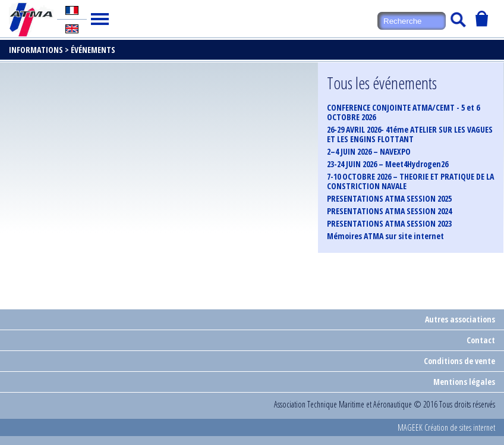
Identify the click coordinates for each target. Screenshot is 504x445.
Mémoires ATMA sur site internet (385, 236)
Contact (481, 340)
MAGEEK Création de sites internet (446, 427)
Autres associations (460, 319)
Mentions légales (464, 382)
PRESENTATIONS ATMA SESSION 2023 (389, 224)
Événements (93, 50)
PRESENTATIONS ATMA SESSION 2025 (389, 199)
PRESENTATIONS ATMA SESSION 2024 (389, 211)
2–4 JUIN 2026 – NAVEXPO (369, 152)
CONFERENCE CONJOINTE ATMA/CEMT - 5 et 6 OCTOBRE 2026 (403, 112)
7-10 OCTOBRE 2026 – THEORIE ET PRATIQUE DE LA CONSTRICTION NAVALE (410, 181)
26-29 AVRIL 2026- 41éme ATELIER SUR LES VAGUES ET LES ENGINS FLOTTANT (410, 134)
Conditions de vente (459, 361)
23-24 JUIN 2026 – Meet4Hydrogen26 (388, 164)
